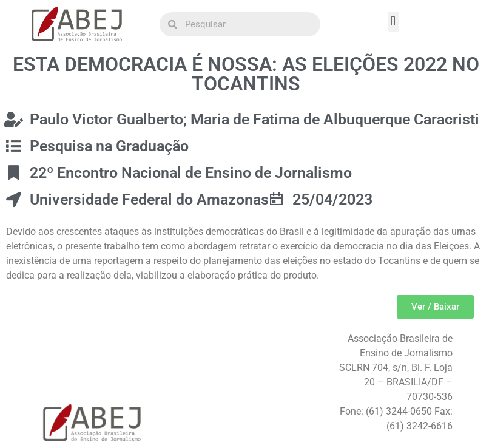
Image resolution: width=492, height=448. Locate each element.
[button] (393, 22)
